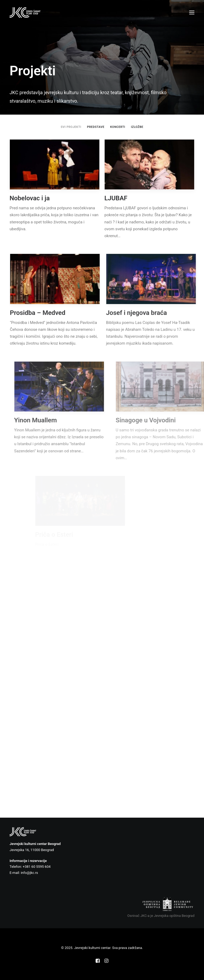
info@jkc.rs (29, 873)
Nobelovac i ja (30, 198)
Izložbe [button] (137, 127)
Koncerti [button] (118, 127)
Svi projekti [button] (71, 127)
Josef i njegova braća (152, 313)
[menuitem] (71, 127)
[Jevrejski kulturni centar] (25, 12)
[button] (192, 12)
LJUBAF (116, 198)
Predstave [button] (96, 127)
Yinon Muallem (56, 420)
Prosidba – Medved (46, 313)
